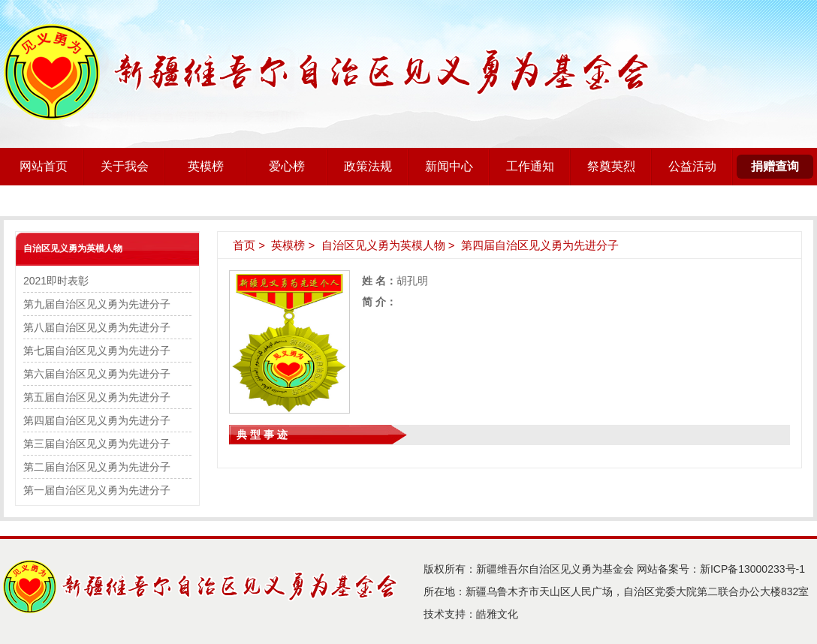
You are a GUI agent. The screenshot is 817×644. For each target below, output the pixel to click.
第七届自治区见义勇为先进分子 (97, 351)
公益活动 (692, 166)
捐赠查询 (775, 166)
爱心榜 (287, 166)
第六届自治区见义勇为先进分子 (97, 374)
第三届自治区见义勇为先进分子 (97, 444)
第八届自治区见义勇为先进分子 (97, 327)
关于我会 (125, 166)
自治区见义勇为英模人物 (73, 248)
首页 (244, 245)
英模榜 (206, 166)
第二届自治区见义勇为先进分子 (97, 467)
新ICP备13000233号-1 (752, 569)
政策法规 (368, 166)
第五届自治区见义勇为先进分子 (97, 397)
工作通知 (530, 166)
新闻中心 (449, 166)
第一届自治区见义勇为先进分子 (97, 490)
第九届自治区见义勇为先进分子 (97, 304)
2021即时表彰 (56, 281)
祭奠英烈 (611, 166)
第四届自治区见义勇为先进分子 (97, 420)
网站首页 (44, 166)
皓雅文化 (497, 614)
